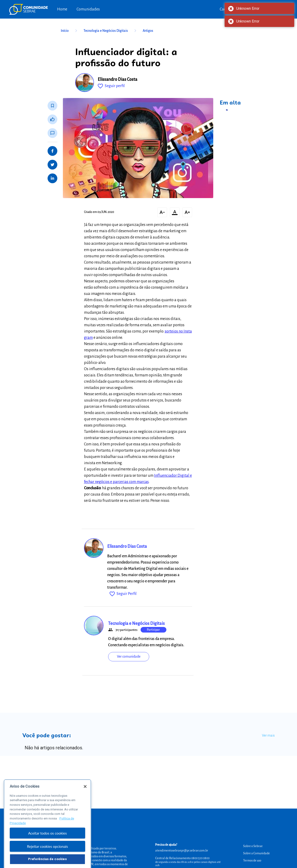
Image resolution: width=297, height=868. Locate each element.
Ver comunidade (129, 656)
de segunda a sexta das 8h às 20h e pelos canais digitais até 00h (188, 864)
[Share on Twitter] (52, 165)
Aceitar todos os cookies (47, 843)
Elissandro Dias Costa (118, 79)
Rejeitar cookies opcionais (47, 856)
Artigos (148, 31)
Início (70, 31)
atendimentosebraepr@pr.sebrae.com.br (182, 851)
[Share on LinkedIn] (52, 178)
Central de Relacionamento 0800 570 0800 (182, 858)
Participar (153, 630)
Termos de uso (252, 861)
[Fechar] (85, 796)
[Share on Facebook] (52, 151)
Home (62, 9)
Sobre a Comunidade (257, 853)
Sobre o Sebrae (253, 846)
